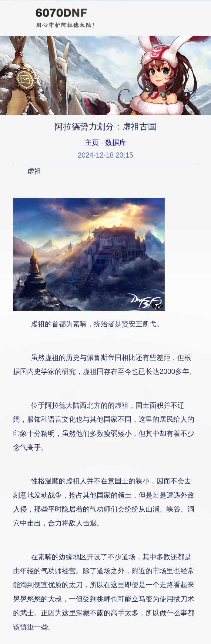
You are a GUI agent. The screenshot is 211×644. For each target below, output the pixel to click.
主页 (92, 142)
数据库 (116, 142)
